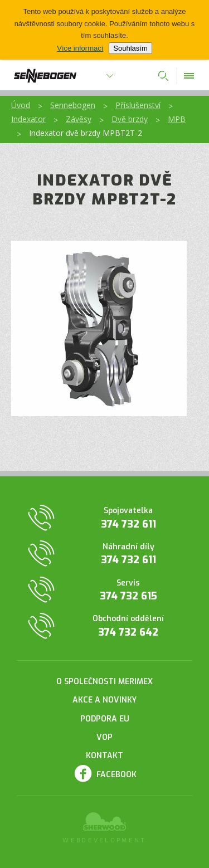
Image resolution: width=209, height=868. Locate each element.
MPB (177, 119)
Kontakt (104, 756)
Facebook (116, 775)
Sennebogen (73, 105)
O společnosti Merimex (104, 682)
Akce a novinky (104, 700)
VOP (104, 737)
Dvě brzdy (130, 119)
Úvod (21, 105)
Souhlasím (130, 48)
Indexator (28, 119)
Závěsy (79, 119)
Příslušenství (138, 105)
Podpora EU (105, 719)
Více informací (80, 48)
